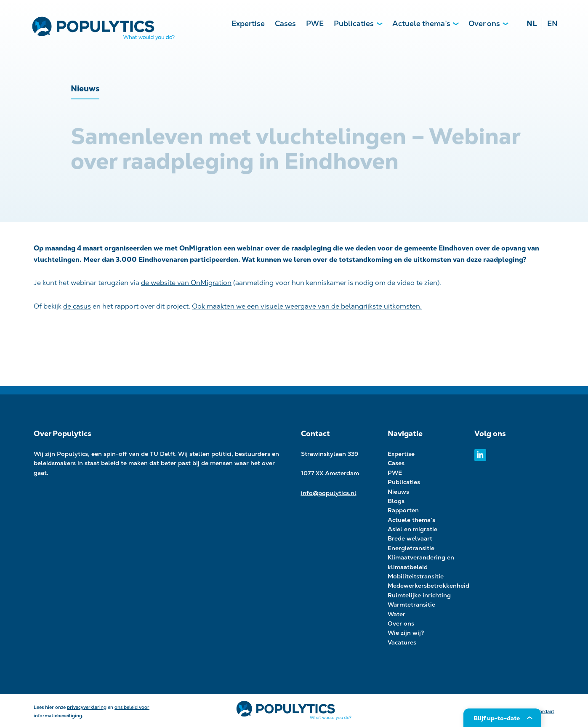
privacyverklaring (87, 707)
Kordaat (545, 711)
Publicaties (354, 23)
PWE (315, 23)
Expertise (248, 23)
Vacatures (402, 642)
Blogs (396, 501)
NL (532, 23)
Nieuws (398, 492)
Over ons (484, 23)
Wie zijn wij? (406, 633)
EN (552, 23)
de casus (77, 306)
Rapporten (403, 510)
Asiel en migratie (412, 529)
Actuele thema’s (421, 23)
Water (396, 614)
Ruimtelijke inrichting (419, 595)
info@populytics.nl (329, 493)
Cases (285, 23)
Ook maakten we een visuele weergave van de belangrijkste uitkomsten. (307, 306)
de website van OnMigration (186, 283)
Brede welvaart (410, 538)
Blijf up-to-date (497, 718)
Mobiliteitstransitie (416, 576)
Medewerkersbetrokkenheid (428, 586)
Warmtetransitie (411, 605)
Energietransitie (411, 548)
